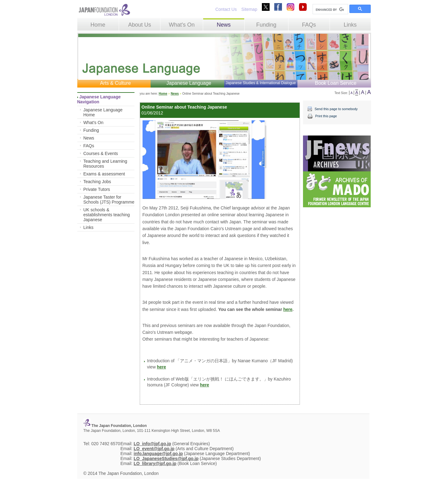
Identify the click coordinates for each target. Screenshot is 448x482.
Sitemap (249, 9)
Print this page (326, 116)
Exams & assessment (104, 174)
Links (350, 25)
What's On (182, 25)
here (288, 309)
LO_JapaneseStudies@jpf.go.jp (166, 458)
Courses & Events (101, 153)
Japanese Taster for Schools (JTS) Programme (109, 200)
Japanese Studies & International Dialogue (261, 83)
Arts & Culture (115, 83)
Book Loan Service (336, 83)
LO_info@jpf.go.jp (152, 444)
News (224, 25)
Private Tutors (97, 189)
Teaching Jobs (97, 182)
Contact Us (226, 9)
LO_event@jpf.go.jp (154, 449)
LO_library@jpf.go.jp (155, 463)
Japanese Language (189, 83)
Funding (266, 25)
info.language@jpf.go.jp (158, 454)
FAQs (309, 25)
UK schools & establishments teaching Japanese (107, 215)
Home (98, 25)
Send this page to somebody (336, 109)
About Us (139, 25)
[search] (330, 10)
